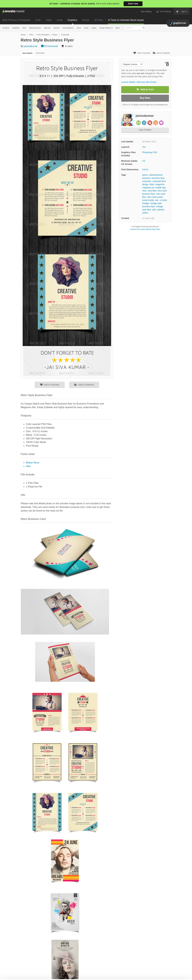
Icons (79, 28)
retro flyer (152, 191)
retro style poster (155, 197)
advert (145, 175)
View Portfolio (145, 130)
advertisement (156, 175)
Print (24, 28)
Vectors (57, 28)
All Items (6, 28)
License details (128, 82)
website (161, 210)
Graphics (72, 20)
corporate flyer (159, 181)
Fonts (86, 28)
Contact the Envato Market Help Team (145, 229)
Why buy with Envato (147, 82)
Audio (60, 20)
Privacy (72, 976)
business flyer (158, 178)
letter (152, 184)
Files (31, 35)
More (118, 28)
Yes (144, 147)
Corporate (65, 35)
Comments (49, 46)
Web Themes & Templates (16, 20)
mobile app (161, 188)
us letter (163, 200)
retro (144, 191)
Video (49, 20)
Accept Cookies (123, 973)
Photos (86, 20)
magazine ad (148, 188)
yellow (145, 213)
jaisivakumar (31, 46)
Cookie (58, 976)
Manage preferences (167, 973)
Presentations (68, 28)
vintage (146, 203)
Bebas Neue (33, 463)
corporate (147, 181)
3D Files (99, 20)
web (154, 210)
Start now (133, 4)
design (145, 184)
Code (38, 20)
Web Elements (35, 28)
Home (23, 35)
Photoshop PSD (150, 152)
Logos (94, 28)
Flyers (55, 35)
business (146, 178)
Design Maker (105, 28)
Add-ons (47, 28)
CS (144, 161)
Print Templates (43, 35)
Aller (28, 466)
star (157, 200)
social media (148, 200)
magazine (160, 184)
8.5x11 (145, 169)
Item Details (28, 53)
